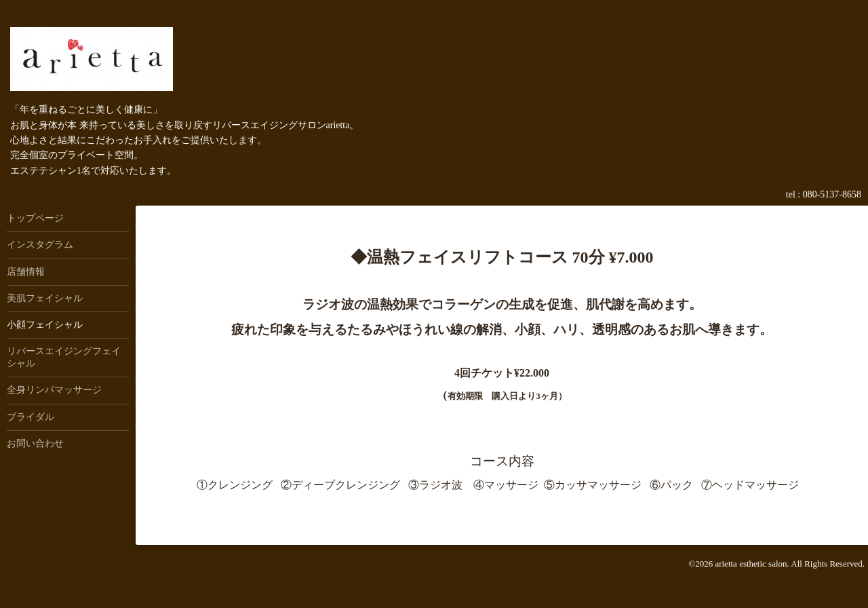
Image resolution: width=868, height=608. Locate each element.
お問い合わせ (35, 443)
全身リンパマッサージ (54, 390)
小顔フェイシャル (45, 325)
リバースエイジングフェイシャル (64, 357)
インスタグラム (40, 245)
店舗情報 (26, 272)
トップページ (35, 218)
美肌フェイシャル (45, 298)
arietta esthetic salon (751, 564)
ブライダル (31, 417)
